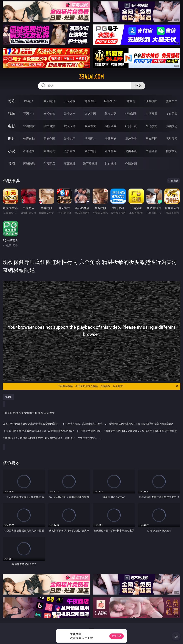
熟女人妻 (111, 114)
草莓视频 (70, 164)
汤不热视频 (90, 164)
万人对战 (70, 101)
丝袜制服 (131, 114)
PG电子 (29, 101)
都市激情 (29, 151)
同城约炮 (29, 164)
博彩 (12, 101)
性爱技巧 (172, 151)
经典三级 (131, 126)
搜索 (138, 86)
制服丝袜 (111, 126)
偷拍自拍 (49, 126)
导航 (12, 163)
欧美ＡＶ (70, 114)
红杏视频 (111, 164)
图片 (12, 138)
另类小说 (131, 151)
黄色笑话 (151, 151)
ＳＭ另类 (172, 114)
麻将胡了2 (111, 101)
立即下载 (117, 636)
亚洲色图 (49, 139)
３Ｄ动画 (90, 114)
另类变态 (172, 126)
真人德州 (49, 101)
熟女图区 (151, 139)
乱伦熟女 (151, 126)
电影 (12, 126)
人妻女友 (70, 151)
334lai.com (91, 77)
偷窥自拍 (29, 139)
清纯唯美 (131, 139)
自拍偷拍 (49, 114)
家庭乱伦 (49, 151)
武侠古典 (90, 151)
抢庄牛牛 (172, 101)
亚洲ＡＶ (29, 114)
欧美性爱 (90, 126)
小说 (12, 151)
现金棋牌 (151, 101)
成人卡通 (70, 126)
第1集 (8, 397)
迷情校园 (111, 151)
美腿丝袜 (111, 139)
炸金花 (131, 101)
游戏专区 (90, 101)
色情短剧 (131, 164)
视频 (12, 113)
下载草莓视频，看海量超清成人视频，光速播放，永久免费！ (118, 386)
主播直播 (151, 114)
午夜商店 (49, 164)
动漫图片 (90, 139)
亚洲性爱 (29, 126)
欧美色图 (70, 139)
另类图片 (172, 139)
